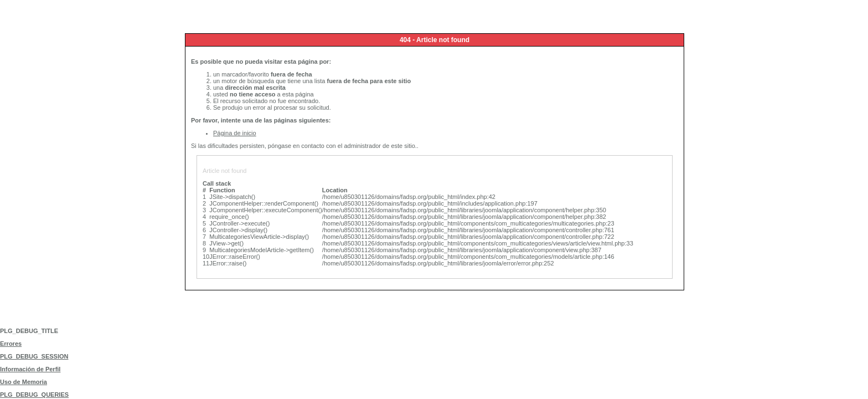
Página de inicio (235, 133)
